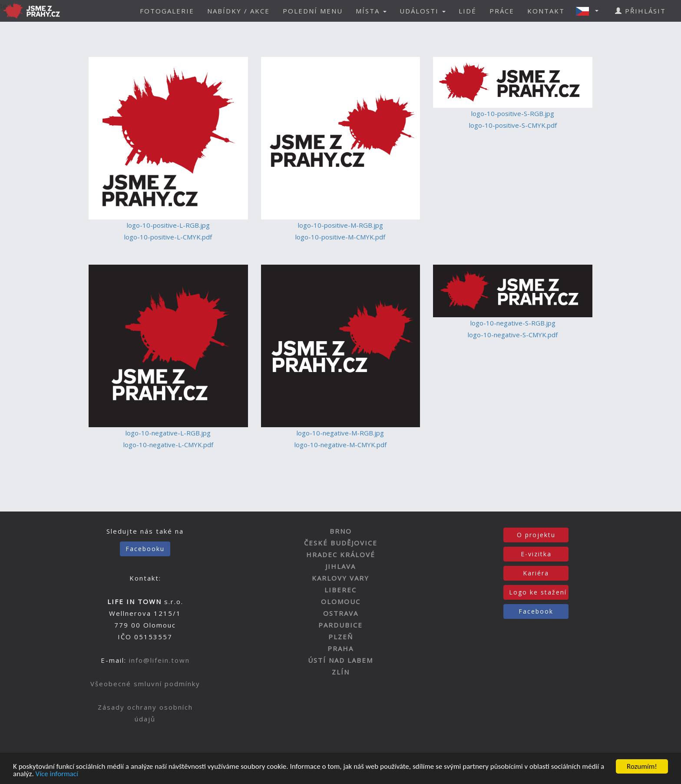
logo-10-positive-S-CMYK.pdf (513, 125)
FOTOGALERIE (167, 11)
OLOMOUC (341, 601)
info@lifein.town (159, 660)
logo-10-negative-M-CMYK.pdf (340, 445)
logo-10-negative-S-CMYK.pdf (513, 335)
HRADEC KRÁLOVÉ (341, 555)
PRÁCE (502, 11)
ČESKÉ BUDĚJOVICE (341, 543)
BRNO (341, 531)
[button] (590, 11)
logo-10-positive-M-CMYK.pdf (340, 237)
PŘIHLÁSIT (640, 11)
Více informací (57, 774)
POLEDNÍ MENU (313, 11)
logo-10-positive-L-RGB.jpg (168, 225)
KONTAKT (546, 11)
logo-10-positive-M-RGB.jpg (340, 225)
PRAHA (340, 648)
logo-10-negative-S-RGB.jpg (513, 323)
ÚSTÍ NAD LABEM (340, 660)
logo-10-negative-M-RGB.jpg (340, 433)
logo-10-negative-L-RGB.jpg (168, 433)
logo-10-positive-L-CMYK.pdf (168, 237)
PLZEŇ (341, 637)
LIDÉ (468, 11)
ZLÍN (341, 672)
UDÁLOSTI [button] (423, 11)
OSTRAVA (341, 613)
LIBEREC (340, 590)
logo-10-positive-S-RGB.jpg (513, 113)
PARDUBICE (340, 625)
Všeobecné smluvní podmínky (145, 684)
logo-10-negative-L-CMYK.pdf (168, 445)
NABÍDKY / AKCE (238, 11)
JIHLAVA (340, 566)
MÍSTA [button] (371, 11)
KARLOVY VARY (340, 578)
